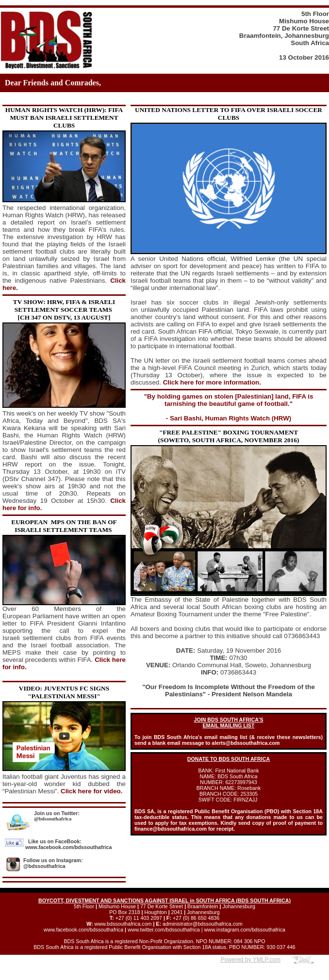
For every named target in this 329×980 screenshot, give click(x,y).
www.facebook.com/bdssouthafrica (83, 930)
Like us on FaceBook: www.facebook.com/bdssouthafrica (68, 844)
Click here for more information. (212, 382)
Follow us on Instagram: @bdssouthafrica (53, 863)
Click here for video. (91, 791)
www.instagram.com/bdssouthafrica (245, 930)
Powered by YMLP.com (250, 960)
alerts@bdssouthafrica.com (246, 743)
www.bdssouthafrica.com (123, 924)
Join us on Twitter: (57, 813)
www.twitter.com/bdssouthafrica (164, 930)
